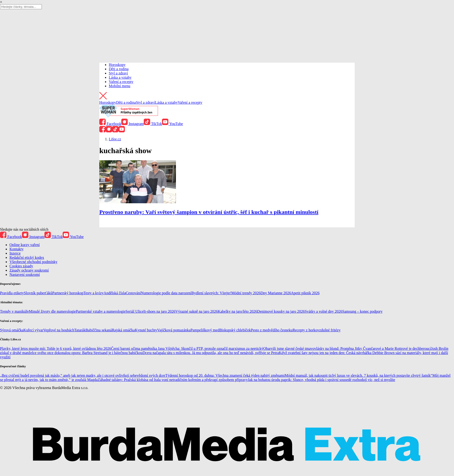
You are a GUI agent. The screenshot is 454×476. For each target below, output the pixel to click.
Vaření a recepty (121, 82)
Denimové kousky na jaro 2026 (281, 311)
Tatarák (80, 330)
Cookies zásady (21, 266)
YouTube (172, 124)
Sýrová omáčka (12, 330)
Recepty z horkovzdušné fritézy (316, 330)
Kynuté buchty (146, 330)
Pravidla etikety (12, 293)
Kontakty (17, 249)
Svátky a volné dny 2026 (323, 311)
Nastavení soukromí (25, 275)
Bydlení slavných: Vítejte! (212, 293)
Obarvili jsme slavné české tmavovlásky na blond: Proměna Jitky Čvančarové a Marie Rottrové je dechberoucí (347, 348)
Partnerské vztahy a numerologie (101, 311)
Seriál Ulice (135, 311)
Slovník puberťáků (38, 293)
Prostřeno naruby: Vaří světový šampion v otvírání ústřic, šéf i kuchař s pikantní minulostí (209, 212)
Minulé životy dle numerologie (52, 311)
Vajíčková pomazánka (174, 330)
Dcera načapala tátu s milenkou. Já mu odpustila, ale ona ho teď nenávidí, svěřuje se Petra (211, 353)
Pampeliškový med (205, 330)
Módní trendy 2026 (246, 293)
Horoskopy (117, 65)
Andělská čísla (115, 293)
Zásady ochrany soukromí (29, 270)
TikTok (153, 124)
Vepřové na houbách (59, 330)
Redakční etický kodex (27, 257)
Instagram (133, 124)
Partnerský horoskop (68, 293)
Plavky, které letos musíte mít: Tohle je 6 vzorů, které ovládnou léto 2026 (55, 348)
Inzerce (15, 253)
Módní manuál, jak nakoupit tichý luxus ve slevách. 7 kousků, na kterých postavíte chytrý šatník (358, 375)
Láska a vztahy (120, 77)
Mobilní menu (120, 86)
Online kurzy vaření (25, 245)
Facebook (110, 124)
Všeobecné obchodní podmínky (33, 262)
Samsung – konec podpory (362, 311)
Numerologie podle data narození (166, 293)
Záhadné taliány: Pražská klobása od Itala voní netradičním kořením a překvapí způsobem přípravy (173, 380)
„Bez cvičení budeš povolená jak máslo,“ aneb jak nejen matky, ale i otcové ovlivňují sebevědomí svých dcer (83, 375)
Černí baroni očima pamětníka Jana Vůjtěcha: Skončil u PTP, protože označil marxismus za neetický (187, 348)
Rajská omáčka (123, 330)
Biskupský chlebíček (235, 330)
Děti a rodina (119, 69)
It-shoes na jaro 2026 (159, 311)
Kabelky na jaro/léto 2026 (238, 311)
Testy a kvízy (94, 293)
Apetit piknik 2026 (305, 293)
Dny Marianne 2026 (276, 293)
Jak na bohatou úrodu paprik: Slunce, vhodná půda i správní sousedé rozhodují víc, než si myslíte (321, 380)
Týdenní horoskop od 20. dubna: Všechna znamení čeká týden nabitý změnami (225, 375)
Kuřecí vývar (33, 330)
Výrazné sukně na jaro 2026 (196, 311)
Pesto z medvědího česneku (272, 330)
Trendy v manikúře (14, 311)
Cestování (133, 293)
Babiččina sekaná (99, 330)
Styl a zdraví (118, 73)
